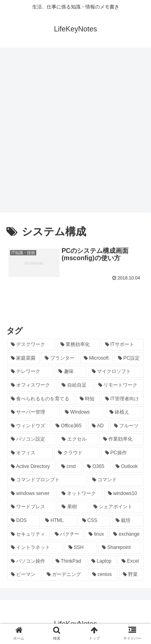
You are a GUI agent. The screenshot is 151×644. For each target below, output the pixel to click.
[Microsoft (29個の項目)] (96, 358)
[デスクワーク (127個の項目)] (31, 345)
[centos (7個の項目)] (103, 575)
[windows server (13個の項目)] (32, 494)
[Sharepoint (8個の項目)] (121, 548)
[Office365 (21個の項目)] (69, 426)
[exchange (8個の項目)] (127, 534)
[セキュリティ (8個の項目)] (28, 534)
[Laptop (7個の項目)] (102, 561)
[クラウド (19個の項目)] (77, 453)
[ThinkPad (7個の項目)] (69, 561)
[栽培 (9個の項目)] (128, 521)
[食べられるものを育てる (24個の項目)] (41, 399)
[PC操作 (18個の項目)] (123, 453)
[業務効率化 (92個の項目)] (78, 345)
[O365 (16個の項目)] (97, 467)
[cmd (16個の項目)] (70, 467)
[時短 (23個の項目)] (88, 399)
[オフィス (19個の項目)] (30, 453)
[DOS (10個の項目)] (24, 521)
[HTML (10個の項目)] (59, 521)
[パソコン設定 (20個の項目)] (32, 439)
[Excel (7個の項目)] (131, 561)
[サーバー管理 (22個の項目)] (33, 412)
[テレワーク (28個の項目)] (30, 372)
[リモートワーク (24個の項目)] (119, 385)
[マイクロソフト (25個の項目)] (116, 372)
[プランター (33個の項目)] (60, 358)
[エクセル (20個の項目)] (78, 439)
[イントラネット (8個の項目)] (35, 548)
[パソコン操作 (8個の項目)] (29, 561)
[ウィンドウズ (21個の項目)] (29, 426)
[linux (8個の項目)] (96, 534)
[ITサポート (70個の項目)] (123, 345)
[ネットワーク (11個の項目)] (80, 494)
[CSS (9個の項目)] (95, 521)
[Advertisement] (75, 133)
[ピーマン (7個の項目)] (24, 575)
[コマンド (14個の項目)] (116, 480)
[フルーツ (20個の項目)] (127, 426)
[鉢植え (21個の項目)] (125, 412)
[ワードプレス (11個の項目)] (32, 507)
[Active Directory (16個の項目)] (32, 467)
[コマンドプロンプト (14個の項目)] (47, 480)
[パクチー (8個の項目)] (67, 534)
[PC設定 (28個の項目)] (129, 358)
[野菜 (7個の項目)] (131, 575)
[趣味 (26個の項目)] (70, 372)
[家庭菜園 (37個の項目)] (23, 358)
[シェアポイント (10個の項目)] (117, 507)
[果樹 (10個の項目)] (73, 507)
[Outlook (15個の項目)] (128, 467)
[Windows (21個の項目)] (83, 412)
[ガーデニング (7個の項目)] (65, 575)
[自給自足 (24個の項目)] (75, 385)
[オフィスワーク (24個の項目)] (32, 385)
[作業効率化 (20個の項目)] (122, 439)
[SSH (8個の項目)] (81, 548)
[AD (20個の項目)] (98, 426)
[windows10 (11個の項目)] (124, 494)
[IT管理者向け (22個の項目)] (123, 399)
